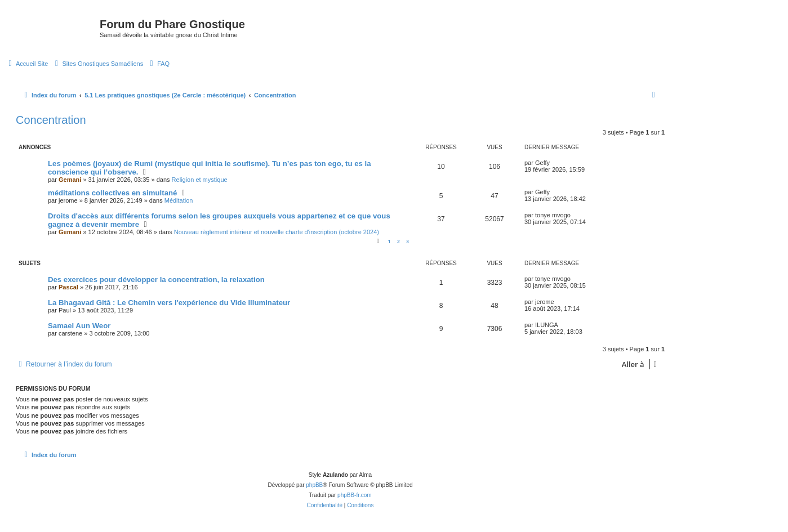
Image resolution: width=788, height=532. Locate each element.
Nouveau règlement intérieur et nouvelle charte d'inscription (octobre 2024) (277, 232)
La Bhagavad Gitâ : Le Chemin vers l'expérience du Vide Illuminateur (169, 303)
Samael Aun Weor (79, 326)
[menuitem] (27, 64)
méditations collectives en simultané (112, 193)
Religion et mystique (200, 180)
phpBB (314, 485)
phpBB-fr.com (355, 495)
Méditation (179, 200)
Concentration (51, 120)
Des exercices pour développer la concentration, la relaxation (156, 280)
